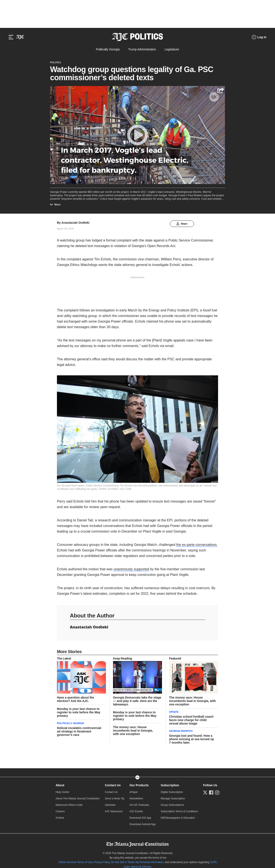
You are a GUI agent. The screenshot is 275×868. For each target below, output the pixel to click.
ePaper (134, 792)
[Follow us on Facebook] (211, 793)
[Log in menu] (259, 37)
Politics (56, 62)
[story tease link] (81, 677)
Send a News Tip (115, 799)
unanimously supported (131, 569)
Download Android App (143, 824)
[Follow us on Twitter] (205, 793)
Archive (60, 818)
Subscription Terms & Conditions (179, 811)
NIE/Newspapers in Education (178, 818)
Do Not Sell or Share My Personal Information (137, 862)
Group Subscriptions (172, 805)
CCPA (213, 862)
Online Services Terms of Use (75, 862)
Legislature (172, 49)
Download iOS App (140, 818)
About (60, 785)
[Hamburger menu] (11, 37)
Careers (60, 811)
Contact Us (113, 785)
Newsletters (136, 799)
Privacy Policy (102, 862)
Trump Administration (142, 49)
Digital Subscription (172, 792)
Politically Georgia (108, 49)
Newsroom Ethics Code (69, 805)
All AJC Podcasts (139, 805)
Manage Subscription (173, 799)
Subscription (170, 785)
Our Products (139, 785)
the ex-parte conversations (197, 545)
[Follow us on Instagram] (217, 793)
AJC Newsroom (114, 811)
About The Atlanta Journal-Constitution (78, 799)
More (56, 205)
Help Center (63, 792)
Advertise (110, 805)
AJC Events (136, 811)
